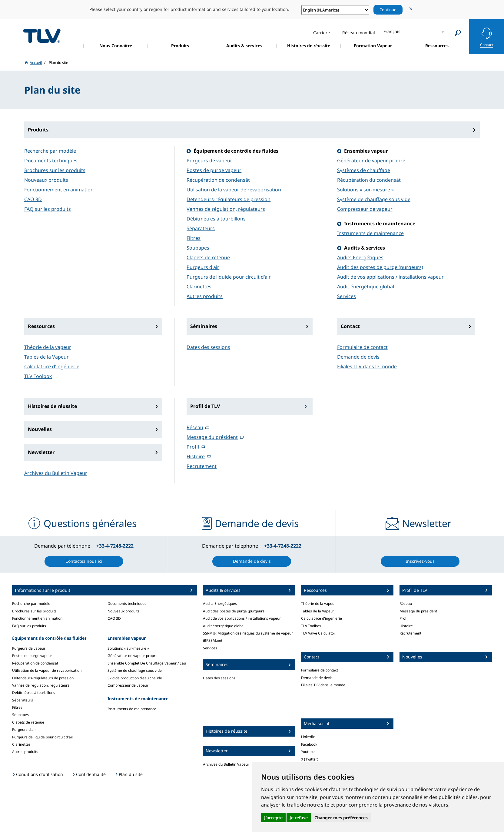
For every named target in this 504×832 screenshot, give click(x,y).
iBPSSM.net (213, 640)
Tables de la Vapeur (46, 357)
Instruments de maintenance (370, 233)
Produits (38, 130)
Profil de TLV (205, 406)
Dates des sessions (208, 347)
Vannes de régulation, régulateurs (226, 209)
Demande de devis (358, 357)
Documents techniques (51, 161)
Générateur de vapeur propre (371, 161)
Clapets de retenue (208, 257)
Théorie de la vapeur (48, 347)
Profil (193, 447)
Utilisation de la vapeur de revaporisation (234, 190)
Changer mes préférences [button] (341, 818)
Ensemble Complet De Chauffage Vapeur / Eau (147, 663)
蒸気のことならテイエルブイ (42, 36)
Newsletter (41, 452)
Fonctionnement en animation (59, 190)
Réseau (195, 427)
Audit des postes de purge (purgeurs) (380, 267)
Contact (350, 326)
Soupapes (198, 248)
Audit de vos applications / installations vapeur (390, 277)
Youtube (308, 752)
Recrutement (202, 466)
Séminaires (204, 326)
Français (392, 31)
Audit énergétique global (366, 287)
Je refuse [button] (299, 818)
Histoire (196, 456)
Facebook (309, 744)
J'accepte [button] (273, 818)
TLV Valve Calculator (318, 633)
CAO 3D (33, 199)
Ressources (41, 326)
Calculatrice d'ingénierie (52, 366)
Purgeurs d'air (203, 267)
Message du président (212, 437)
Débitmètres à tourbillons (216, 219)
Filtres (194, 238)
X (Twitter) (310, 759)
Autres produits (205, 296)
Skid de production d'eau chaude (135, 678)
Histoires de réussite (52, 406)
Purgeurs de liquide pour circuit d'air (229, 277)
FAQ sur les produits (48, 209)
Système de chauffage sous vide (374, 199)
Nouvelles (40, 429)
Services (346, 296)
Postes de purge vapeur (214, 170)
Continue (388, 10)
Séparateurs (201, 228)
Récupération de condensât (218, 180)
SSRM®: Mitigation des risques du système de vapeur (248, 633)
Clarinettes (199, 287)
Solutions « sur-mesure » (365, 190)
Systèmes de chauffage (364, 170)
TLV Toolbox (38, 376)
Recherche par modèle (50, 151)
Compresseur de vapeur (365, 209)
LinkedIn (308, 737)
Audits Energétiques (360, 257)
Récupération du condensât (369, 180)
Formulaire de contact (362, 347)
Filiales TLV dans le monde (367, 366)
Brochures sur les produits (55, 170)
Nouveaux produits (46, 180)
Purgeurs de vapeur (209, 161)
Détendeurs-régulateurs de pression (229, 199)
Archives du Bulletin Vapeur (56, 473)
